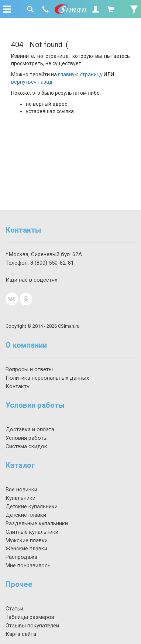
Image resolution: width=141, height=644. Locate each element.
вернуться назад (32, 82)
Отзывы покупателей (32, 626)
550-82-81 (52, 263)
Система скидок (26, 446)
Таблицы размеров (30, 617)
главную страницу (80, 74)
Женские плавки (26, 549)
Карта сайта (21, 634)
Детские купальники (32, 507)
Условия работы (27, 438)
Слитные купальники (32, 532)
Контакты (18, 386)
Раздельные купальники (37, 523)
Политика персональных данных (47, 378)
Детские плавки (26, 515)
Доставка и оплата (30, 429)
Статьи (14, 609)
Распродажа (21, 557)
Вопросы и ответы (29, 369)
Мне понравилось (28, 565)
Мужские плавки (27, 540)
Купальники (20, 498)
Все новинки (21, 490)
